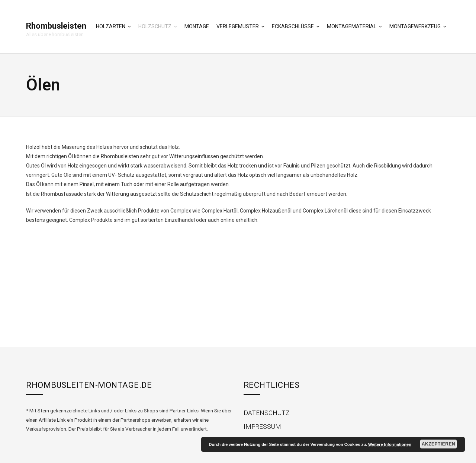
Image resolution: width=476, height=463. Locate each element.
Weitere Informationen (390, 444)
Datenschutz (266, 413)
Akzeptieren (438, 444)
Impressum (262, 427)
